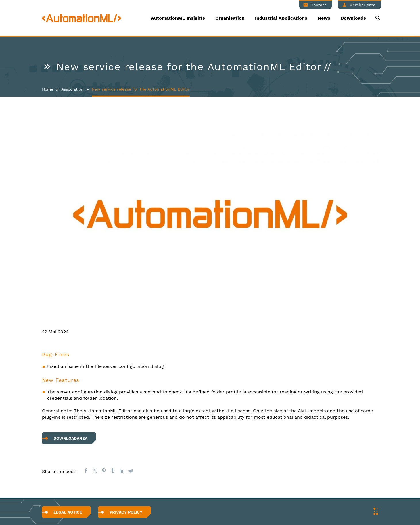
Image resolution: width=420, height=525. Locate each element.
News (324, 18)
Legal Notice (68, 512)
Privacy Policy (126, 512)
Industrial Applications (281, 18)
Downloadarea (70, 438)
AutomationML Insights (178, 18)
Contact (318, 5)
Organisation (230, 18)
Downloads (353, 18)
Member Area (362, 5)
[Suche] (378, 18)
